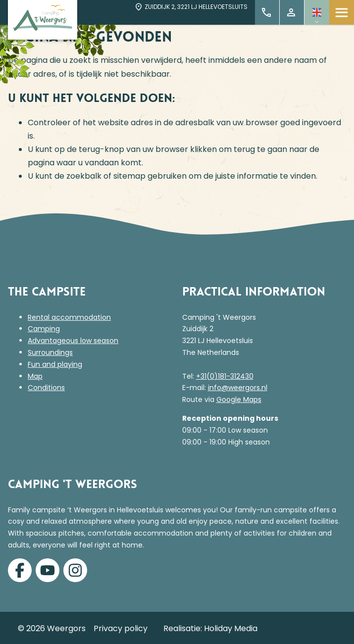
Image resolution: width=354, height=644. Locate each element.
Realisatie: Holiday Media (210, 628)
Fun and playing (55, 364)
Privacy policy (121, 628)
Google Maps (239, 399)
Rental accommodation (69, 317)
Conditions (46, 388)
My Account (291, 12)
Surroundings (50, 352)
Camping (44, 329)
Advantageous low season (73, 341)
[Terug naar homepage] (43, 20)
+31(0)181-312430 (225, 376)
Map (35, 376)
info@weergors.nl (238, 388)
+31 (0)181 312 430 (266, 12)
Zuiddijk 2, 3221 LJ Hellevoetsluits (191, 7)
